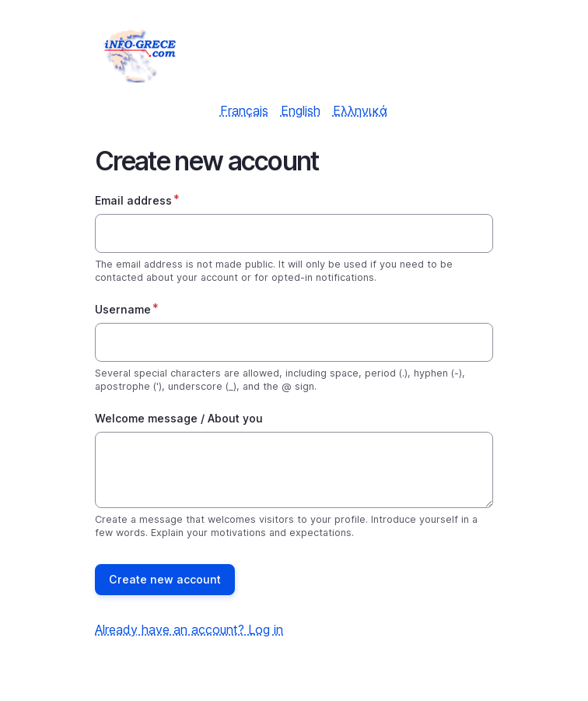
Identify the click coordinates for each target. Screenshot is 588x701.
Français (244, 110)
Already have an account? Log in (189, 629)
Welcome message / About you (179, 418)
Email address (133, 200)
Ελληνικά (360, 110)
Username (123, 309)
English (301, 110)
